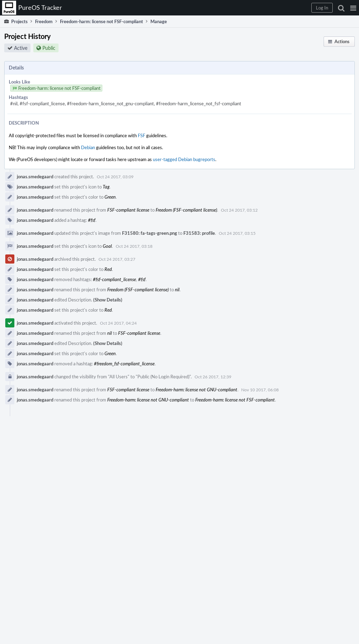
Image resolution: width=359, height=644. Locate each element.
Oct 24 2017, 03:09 (115, 177)
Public (49, 48)
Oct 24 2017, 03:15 (237, 233)
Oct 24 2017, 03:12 (239, 210)
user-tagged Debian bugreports (184, 159)
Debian (88, 147)
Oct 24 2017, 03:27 (117, 259)
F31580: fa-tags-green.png (150, 233)
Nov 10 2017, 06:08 (260, 390)
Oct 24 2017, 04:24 (118, 323)
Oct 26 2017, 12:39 (213, 377)
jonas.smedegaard (35, 177)
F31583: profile (199, 233)
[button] (353, 8)
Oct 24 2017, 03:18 (134, 246)
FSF (141, 135)
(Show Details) (108, 300)
